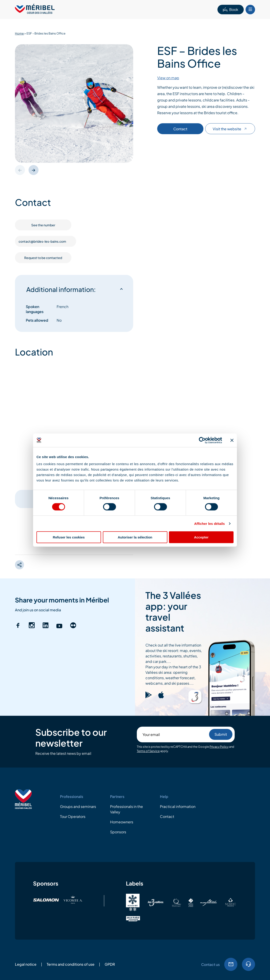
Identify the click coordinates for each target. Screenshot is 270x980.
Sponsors (118, 832)
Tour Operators (73, 816)
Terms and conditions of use (71, 964)
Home (19, 33)
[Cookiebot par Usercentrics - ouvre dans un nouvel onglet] (202, 440)
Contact (180, 129)
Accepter (201, 537)
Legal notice (26, 964)
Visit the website (230, 129)
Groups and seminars (78, 806)
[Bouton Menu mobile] (250, 10)
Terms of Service (148, 751)
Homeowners (122, 822)
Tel (248, 964)
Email (231, 964)
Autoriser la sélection (135, 537)
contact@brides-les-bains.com (46, 241)
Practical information (178, 806)
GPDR (110, 964)
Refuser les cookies (69, 537)
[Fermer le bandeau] (232, 440)
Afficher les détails (209, 523)
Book (231, 9)
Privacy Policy (219, 747)
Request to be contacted (43, 258)
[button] (34, 170)
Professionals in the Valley (127, 809)
